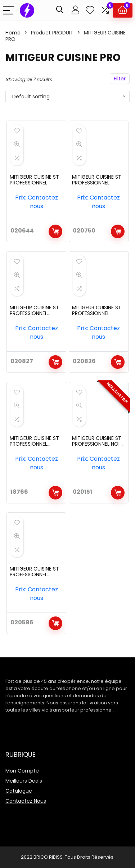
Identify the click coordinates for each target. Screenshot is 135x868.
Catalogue (19, 791)
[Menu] (9, 10)
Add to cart (55, 231)
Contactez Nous (26, 801)
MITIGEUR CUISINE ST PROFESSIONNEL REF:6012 (34, 574)
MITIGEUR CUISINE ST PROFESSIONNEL (34, 180)
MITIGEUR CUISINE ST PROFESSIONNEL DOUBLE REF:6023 (97, 313)
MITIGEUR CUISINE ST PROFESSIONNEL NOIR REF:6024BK (97, 444)
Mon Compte (22, 771)
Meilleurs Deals (24, 781)
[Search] (60, 10)
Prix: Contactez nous (37, 202)
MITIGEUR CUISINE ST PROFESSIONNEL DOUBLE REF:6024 (34, 444)
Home (13, 33)
